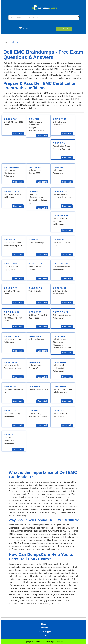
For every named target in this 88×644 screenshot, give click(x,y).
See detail (18, 134)
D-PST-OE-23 (35, 167)
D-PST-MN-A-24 (60, 215)
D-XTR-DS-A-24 (60, 264)
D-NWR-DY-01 (11, 386)
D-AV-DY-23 (59, 240)
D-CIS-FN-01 (34, 191)
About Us (44, 628)
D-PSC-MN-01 (60, 288)
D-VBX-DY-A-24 (36, 288)
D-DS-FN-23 (59, 167)
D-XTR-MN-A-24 (12, 167)
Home (6, 42)
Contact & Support (44, 632)
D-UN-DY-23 (34, 386)
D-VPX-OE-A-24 (11, 336)
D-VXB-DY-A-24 (11, 191)
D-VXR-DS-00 (35, 240)
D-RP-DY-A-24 (11, 362)
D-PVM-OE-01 (35, 362)
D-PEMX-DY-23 (11, 240)
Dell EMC (15, 42)
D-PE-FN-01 (34, 411)
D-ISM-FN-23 (34, 119)
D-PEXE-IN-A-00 (12, 312)
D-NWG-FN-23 (60, 119)
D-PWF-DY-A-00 (61, 362)
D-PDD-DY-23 (35, 312)
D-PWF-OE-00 (35, 264)
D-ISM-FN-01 (59, 336)
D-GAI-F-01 (9, 435)
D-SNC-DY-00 (10, 288)
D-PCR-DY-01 (59, 143)
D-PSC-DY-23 (10, 264)
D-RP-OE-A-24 (60, 191)
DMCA (44, 635)
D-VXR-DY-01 (35, 336)
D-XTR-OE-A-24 (60, 312)
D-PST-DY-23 (59, 411)
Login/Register (64, 29)
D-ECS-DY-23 (10, 119)
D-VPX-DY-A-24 (11, 411)
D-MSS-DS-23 (60, 386)
